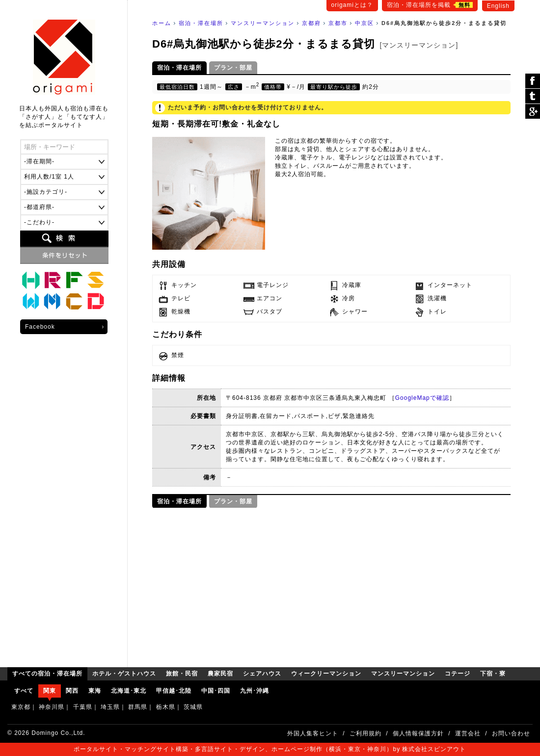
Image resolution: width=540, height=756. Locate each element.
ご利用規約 (365, 733)
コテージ (74, 302)
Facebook (40, 327)
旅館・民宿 (53, 280)
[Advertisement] (331, 584)
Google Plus (533, 111)
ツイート (533, 96)
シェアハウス (96, 280)
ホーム (162, 23)
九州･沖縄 (255, 691)
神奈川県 (52, 707)
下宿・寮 (96, 302)
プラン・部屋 (233, 68)
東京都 (21, 707)
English (498, 6)
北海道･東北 (129, 691)
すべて (24, 691)
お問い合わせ (511, 733)
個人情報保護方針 (418, 733)
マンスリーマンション (263, 23)
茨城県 (193, 707)
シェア (533, 81)
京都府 (311, 23)
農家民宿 (74, 280)
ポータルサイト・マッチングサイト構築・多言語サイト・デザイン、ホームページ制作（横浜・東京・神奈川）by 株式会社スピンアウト (270, 749)
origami (64, 57)
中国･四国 (216, 691)
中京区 (364, 23)
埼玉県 (110, 707)
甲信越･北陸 (174, 691)
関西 (72, 691)
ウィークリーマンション (31, 302)
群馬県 (138, 707)
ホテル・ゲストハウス (31, 280)
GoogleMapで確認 (422, 398)
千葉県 (83, 707)
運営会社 (468, 733)
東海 (95, 691)
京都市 (338, 23)
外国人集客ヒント (313, 733)
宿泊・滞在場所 (201, 23)
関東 (50, 691)
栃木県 (166, 707)
